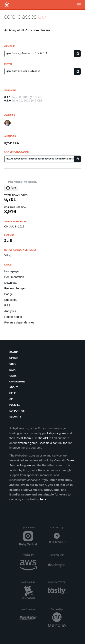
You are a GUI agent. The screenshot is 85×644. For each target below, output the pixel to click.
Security (15, 417)
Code (13, 364)
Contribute (17, 382)
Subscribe (11, 300)
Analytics (10, 311)
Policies (15, 405)
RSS (7, 305)
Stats (13, 376)
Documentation (14, 277)
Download (11, 283)
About (14, 387)
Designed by (58, 528)
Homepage (11, 271)
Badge (9, 294)
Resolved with (58, 555)
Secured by (58, 609)
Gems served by (57, 582)
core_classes (20, 17)
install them (23, 438)
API (11, 399)
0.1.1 (8, 97)
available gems (27, 443)
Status (14, 352)
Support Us (17, 411)
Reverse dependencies (19, 322)
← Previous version (21, 182)
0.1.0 (8, 100)
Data (13, 370)
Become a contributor (53, 443)
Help (13, 393)
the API (43, 438)
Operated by (29, 529)
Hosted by (30, 555)
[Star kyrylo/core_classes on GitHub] (11, 188)
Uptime (14, 358)
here (43, 499)
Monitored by (29, 582)
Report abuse (13, 317)
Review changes (15, 288)
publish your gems (54, 433)
